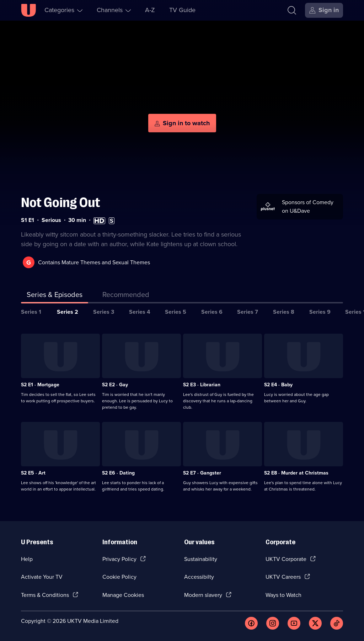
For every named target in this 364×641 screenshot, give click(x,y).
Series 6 (212, 312)
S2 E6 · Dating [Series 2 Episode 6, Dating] (118, 473)
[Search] (292, 10)
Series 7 (248, 312)
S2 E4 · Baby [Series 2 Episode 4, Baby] (278, 385)
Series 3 (104, 312)
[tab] (126, 296)
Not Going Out (61, 203)
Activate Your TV (42, 577)
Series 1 (31, 312)
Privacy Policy (119, 559)
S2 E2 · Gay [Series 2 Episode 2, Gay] (115, 385)
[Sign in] (324, 10)
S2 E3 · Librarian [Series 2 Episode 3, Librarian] (202, 385)
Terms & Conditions (45, 595)
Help (27, 559)
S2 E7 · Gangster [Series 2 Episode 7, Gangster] (202, 473)
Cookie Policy (119, 577)
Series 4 (140, 312)
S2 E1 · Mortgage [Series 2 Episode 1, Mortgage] (40, 385)
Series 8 (284, 312)
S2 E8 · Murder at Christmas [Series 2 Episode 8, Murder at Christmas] (296, 473)
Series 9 (320, 312)
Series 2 (68, 312)
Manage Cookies (123, 595)
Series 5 (176, 312)
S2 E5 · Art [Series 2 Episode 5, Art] (33, 473)
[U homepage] (28, 10)
